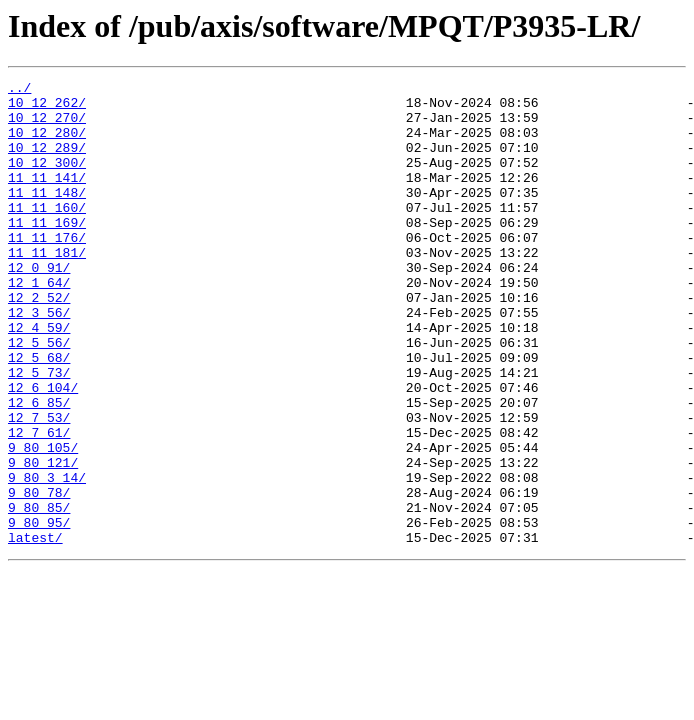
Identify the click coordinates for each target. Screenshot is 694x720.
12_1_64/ (39, 324)
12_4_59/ (39, 378)
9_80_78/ (39, 576)
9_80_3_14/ (47, 558)
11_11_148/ (47, 216)
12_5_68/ (39, 414)
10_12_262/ (47, 108)
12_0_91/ (39, 306)
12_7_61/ (39, 504)
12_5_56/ (39, 396)
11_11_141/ (47, 198)
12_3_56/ (39, 360)
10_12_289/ (47, 162)
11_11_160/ (47, 234)
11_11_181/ (47, 288)
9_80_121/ (43, 540)
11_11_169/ (47, 252)
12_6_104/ (43, 450)
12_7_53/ (39, 486)
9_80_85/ (39, 594)
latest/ (35, 630)
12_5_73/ (39, 432)
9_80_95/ (39, 612)
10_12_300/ (47, 180)
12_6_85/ (39, 468)
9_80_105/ (43, 522)
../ (19, 90)
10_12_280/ (47, 144)
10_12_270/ (47, 126)
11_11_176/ (47, 270)
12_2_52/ (39, 342)
